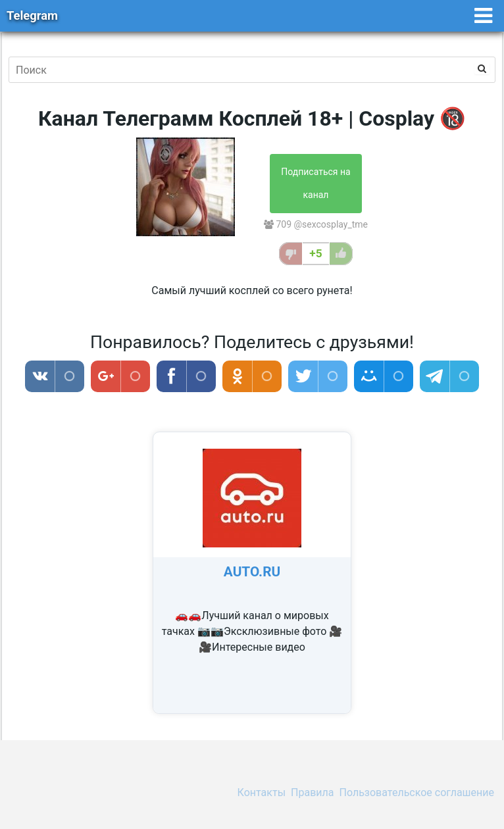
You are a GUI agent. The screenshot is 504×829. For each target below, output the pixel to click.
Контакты (262, 792)
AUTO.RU (252, 572)
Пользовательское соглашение (417, 792)
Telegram (32, 15)
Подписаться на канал (315, 183)
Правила (312, 792)
